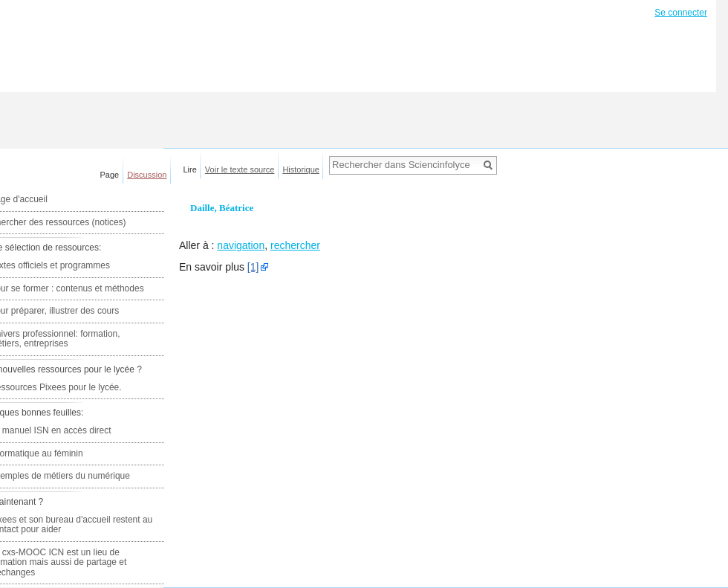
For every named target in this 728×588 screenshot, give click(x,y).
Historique (301, 169)
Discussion (147, 175)
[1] (253, 267)
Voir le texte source (240, 169)
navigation (241, 245)
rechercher (295, 245)
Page (110, 175)
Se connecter (681, 13)
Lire (190, 169)
